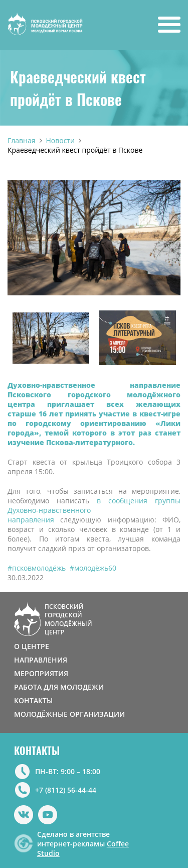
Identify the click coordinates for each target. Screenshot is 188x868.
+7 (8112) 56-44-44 (66, 790)
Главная (22, 140)
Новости (60, 140)
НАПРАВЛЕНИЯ (41, 660)
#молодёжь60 (93, 568)
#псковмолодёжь (37, 568)
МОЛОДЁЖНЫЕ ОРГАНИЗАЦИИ (69, 714)
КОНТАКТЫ (33, 700)
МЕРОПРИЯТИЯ (41, 673)
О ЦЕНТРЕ (32, 646)
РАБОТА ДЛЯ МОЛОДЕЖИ (59, 687)
